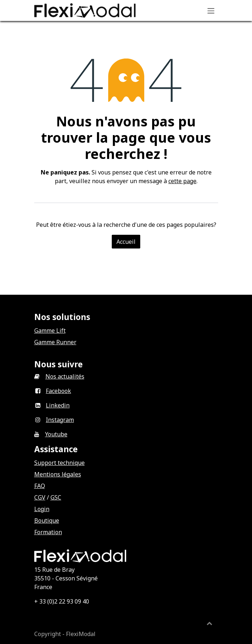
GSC (56, 497)
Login (42, 509)
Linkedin (58, 405)
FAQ (40, 486)
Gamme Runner (55, 342)
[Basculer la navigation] (211, 10)
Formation (48, 532)
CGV (40, 497)
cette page (182, 181)
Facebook (58, 391)
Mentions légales (58, 474)
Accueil (126, 242)
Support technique (59, 463)
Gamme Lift (50, 330)
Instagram (60, 420)
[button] (209, 623)
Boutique (47, 520)
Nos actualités (65, 376)
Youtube (56, 434)
